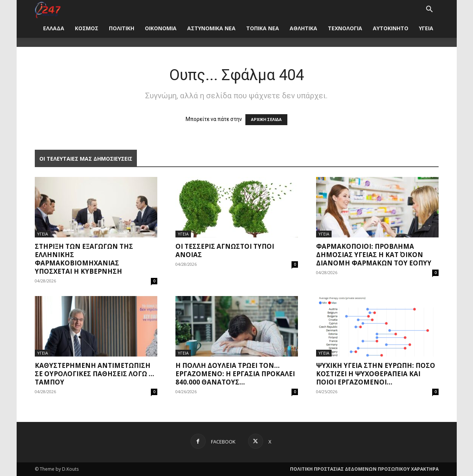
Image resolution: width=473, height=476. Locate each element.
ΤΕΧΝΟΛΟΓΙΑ (345, 28)
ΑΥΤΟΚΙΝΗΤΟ (391, 28)
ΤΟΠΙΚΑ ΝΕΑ (263, 28)
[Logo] (48, 9)
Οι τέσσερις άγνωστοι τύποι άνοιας (225, 250)
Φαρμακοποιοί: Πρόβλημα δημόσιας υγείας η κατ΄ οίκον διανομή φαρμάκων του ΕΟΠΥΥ (374, 255)
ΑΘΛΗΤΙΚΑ (303, 28)
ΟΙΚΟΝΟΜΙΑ (161, 28)
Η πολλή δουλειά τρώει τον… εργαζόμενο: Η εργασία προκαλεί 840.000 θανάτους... (235, 374)
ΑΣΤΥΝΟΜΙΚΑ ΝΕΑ (211, 28)
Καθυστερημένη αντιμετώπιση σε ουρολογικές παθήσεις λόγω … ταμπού (95, 374)
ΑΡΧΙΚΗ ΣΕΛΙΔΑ (266, 120)
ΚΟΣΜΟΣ (87, 28)
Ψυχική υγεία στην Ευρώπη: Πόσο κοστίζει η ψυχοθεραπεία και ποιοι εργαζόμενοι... (376, 374)
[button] (430, 10)
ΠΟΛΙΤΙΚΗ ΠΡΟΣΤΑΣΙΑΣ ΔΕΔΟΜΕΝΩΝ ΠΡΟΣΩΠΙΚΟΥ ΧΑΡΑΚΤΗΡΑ (364, 469)
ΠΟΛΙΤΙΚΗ (122, 28)
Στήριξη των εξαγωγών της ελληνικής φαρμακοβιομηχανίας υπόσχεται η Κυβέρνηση (84, 259)
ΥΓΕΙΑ (426, 28)
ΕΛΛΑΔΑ (54, 28)
